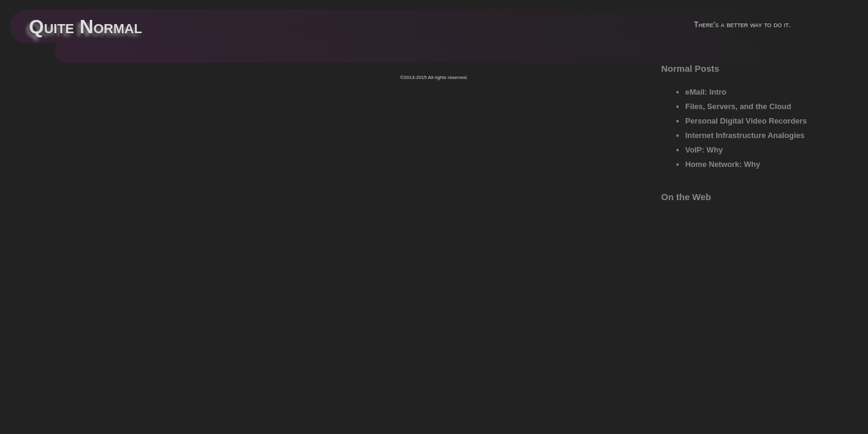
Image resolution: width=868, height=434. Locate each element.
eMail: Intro (706, 92)
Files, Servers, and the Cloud (738, 106)
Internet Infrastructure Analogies (745, 135)
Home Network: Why (723, 164)
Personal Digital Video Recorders (746, 121)
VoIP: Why (704, 150)
